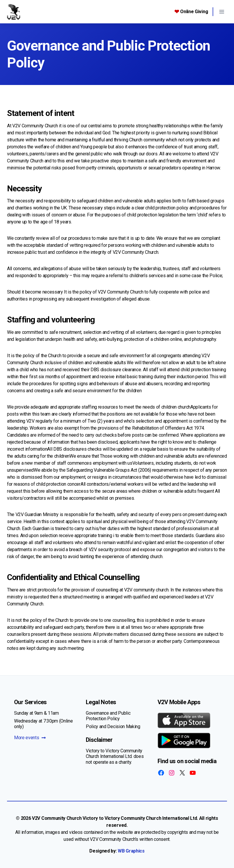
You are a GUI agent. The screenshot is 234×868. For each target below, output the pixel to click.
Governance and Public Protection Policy (108, 716)
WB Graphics (131, 851)
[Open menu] (222, 12)
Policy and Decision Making (113, 726)
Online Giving (191, 12)
